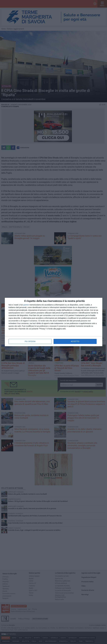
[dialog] (54, 322)
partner (26, 305)
